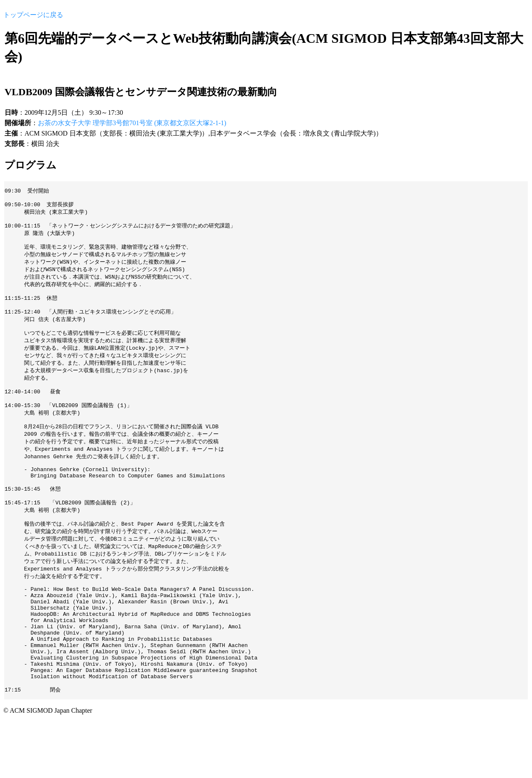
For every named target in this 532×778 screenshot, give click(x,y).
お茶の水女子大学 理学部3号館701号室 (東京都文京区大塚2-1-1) (132, 123)
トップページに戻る (33, 15)
